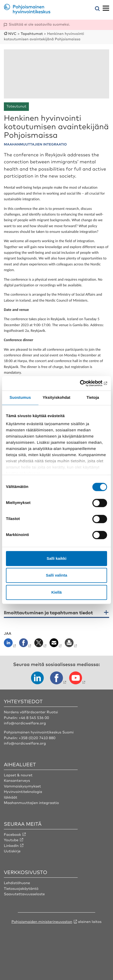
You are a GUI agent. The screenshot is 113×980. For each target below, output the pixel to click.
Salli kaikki (57, 558)
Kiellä (56, 592)
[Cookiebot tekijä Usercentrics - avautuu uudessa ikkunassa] (84, 383)
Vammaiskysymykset (22, 786)
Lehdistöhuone (17, 883)
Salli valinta (57, 575)
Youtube (11, 840)
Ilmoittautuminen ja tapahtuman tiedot (48, 613)
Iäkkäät (11, 797)
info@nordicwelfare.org (25, 723)
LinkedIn (11, 846)
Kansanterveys (17, 780)
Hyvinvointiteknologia (23, 792)
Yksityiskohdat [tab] (56, 398)
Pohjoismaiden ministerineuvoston (42, 922)
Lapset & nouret (18, 775)
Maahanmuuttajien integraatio (31, 803)
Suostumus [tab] (20, 398)
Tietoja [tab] (93, 398)
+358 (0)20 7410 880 (37, 738)
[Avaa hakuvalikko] (97, 9)
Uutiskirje (12, 851)
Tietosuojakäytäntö (21, 889)
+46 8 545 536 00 (34, 718)
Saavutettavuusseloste (24, 894)
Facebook (13, 834)
